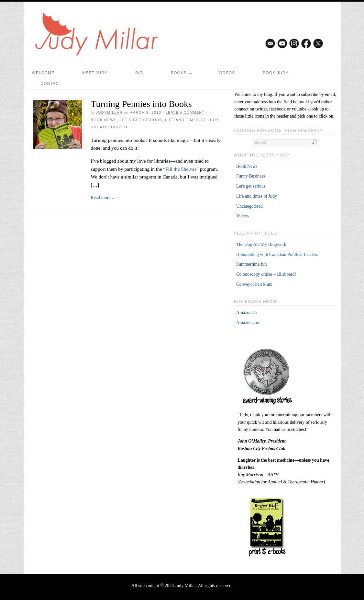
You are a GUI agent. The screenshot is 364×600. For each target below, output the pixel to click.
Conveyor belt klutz (254, 284)
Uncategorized (109, 127)
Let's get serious (141, 120)
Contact (51, 84)
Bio (139, 73)
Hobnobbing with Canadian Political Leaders (277, 254)
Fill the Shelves (181, 169)
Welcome (43, 73)
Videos (226, 73)
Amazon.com (248, 323)
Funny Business (251, 176)
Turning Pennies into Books (141, 104)
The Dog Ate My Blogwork (261, 244)
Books (182, 75)
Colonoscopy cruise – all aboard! (266, 274)
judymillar (109, 112)
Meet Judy (95, 73)
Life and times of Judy (192, 120)
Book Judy (276, 73)
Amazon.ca (246, 312)
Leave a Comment (185, 112)
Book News (104, 120)
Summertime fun (252, 264)
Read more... (105, 197)
